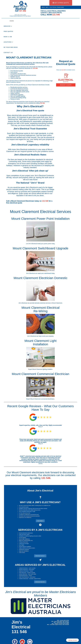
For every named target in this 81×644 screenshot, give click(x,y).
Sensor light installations (24, 539)
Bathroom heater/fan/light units (26, 540)
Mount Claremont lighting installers (42, 369)
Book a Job (8, 37)
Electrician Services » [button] (40, 556)
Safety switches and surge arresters (27, 548)
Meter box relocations (24, 551)
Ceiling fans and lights (24, 544)
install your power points (44, 244)
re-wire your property (47, 336)
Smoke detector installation (25, 547)
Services (8, 26)
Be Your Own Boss (11, 47)
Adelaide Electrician (23, 568)
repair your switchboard (44, 273)
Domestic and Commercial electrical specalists (29, 516)
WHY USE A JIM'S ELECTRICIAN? (40, 502)
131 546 (35, 68)
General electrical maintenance (26, 533)
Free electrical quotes (24, 507)
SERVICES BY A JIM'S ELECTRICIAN (40, 530)
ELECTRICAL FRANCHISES (57, 7)
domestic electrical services (43, 303)
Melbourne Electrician (24, 571)
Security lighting (23, 538)
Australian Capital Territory (35, 579)
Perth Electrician (23, 573)
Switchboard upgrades (24, 550)
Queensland (31, 570)
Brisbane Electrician (23, 570)
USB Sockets (22, 553)
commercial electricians (48, 399)
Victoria (31, 571)
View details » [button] (40, 521)
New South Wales (32, 574)
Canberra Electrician (24, 579)
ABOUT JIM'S (45, 7)
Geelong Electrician (23, 576)
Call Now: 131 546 (72, 640)
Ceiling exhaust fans (24, 542)
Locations (8, 42)
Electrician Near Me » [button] (40, 582)
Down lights (22, 545)
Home (12, 21)
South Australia (32, 568)
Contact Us (8, 53)
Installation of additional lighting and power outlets (30, 536)
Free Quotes (8, 31)
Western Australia (31, 573)
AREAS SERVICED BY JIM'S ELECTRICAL (40, 565)
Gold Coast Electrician (24, 577)
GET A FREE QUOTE (61, 3)
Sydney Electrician (23, 574)
